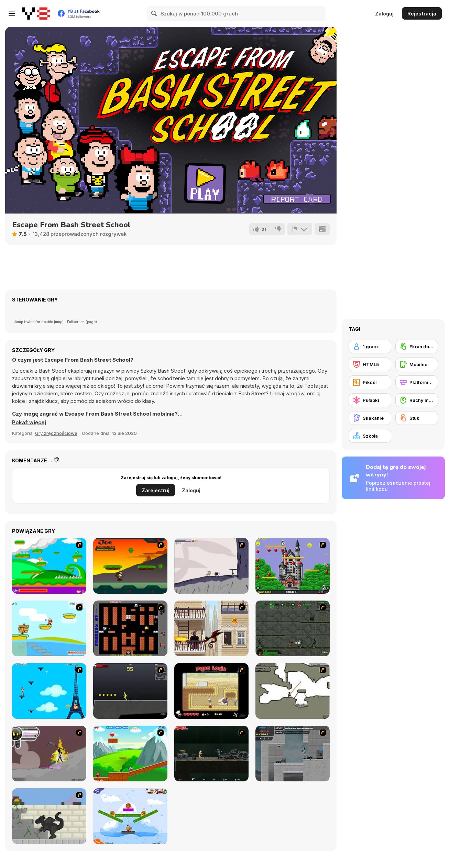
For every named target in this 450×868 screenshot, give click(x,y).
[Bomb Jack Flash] (293, 566)
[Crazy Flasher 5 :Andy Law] (211, 754)
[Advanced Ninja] (293, 691)
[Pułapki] (370, 400)
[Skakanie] (370, 418)
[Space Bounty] (293, 628)
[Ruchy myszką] (417, 400)
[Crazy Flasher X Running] (130, 691)
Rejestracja (422, 14)
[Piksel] (370, 382)
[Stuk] (417, 418)
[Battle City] (130, 628)
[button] (29, 422)
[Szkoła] (370, 436)
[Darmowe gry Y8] (36, 13)
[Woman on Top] (49, 691)
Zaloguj (384, 14)
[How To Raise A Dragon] (49, 816)
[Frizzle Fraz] (130, 754)
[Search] (154, 13)
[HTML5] (370, 364)
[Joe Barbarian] (130, 566)
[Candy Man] (49, 566)
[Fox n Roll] (130, 816)
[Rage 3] (49, 754)
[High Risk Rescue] (211, 628)
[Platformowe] (417, 382)
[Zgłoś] (300, 229)
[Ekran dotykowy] (417, 347)
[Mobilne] (417, 364)
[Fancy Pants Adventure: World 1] (211, 566)
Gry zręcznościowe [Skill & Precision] (56, 433)
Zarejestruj (156, 490)
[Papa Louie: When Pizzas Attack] (211, 691)
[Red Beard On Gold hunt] (49, 628)
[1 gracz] (370, 347)
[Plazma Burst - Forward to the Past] (293, 754)
